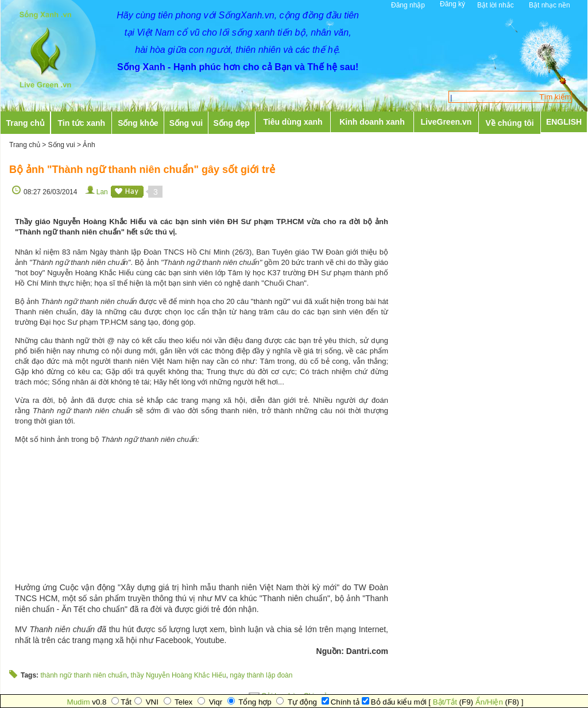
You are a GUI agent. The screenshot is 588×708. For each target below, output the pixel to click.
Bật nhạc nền (550, 5)
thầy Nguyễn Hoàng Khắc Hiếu (179, 675)
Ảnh (89, 145)
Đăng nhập (408, 5)
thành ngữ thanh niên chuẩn (83, 675)
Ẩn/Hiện (489, 702)
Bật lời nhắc (496, 5)
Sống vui (186, 123)
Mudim (79, 702)
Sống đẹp (231, 123)
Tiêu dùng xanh (293, 122)
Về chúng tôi (510, 123)
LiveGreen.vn (446, 122)
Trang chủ (25, 123)
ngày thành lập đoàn (261, 675)
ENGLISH (564, 122)
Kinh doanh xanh (372, 122)
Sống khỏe (138, 123)
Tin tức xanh (82, 123)
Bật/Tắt (445, 702)
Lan (102, 192)
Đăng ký (452, 4)
